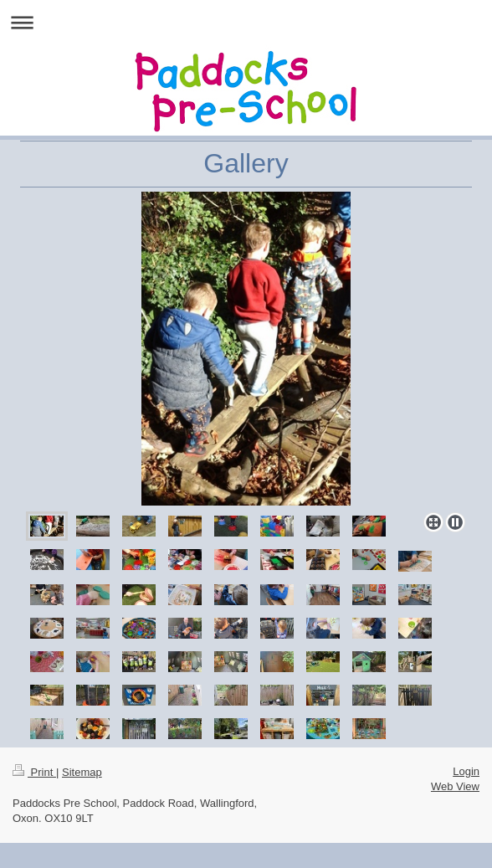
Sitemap (82, 772)
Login (466, 771)
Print (34, 772)
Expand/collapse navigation (246, 22)
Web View (455, 786)
